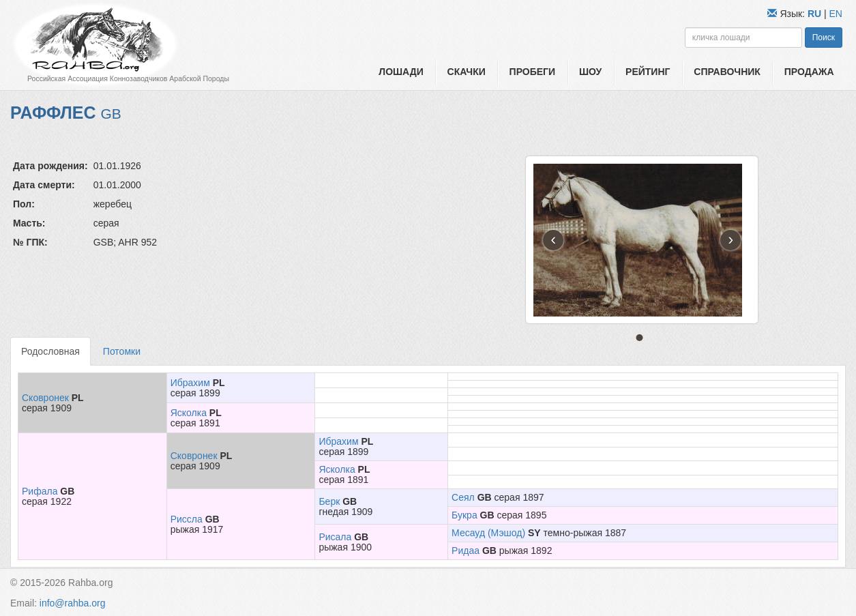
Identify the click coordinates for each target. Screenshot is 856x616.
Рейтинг (648, 72)
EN (836, 14)
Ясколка (189, 413)
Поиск (824, 38)
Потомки (122, 351)
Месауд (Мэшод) (488, 533)
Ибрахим (190, 383)
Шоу (590, 72)
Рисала (335, 537)
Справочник (727, 72)
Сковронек (45, 398)
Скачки (467, 72)
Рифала (40, 491)
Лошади (401, 72)
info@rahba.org (73, 603)
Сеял (463, 497)
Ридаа (466, 551)
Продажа (809, 72)
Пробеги (533, 72)
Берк (329, 501)
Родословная (50, 351)
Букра (464, 515)
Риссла (187, 519)
